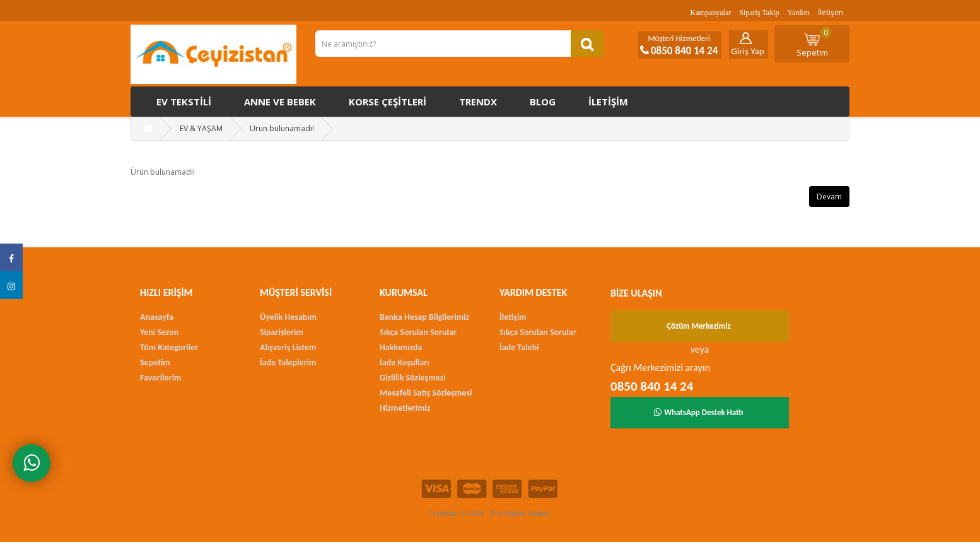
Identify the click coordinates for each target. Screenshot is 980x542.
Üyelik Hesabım (288, 317)
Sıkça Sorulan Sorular (418, 332)
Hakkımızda (401, 347)
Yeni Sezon (159, 332)
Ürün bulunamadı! (282, 128)
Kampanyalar (711, 13)
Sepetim (814, 42)
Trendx (478, 102)
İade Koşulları (405, 362)
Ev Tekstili (184, 102)
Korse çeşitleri (388, 102)
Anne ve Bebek (280, 102)
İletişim (831, 12)
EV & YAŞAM (201, 128)
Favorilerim (160, 378)
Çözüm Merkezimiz (699, 326)
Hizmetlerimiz (405, 408)
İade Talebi (519, 347)
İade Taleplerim (288, 362)
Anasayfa (157, 317)
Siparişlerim (282, 332)
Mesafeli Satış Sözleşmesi (426, 393)
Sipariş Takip (759, 13)
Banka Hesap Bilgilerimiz (424, 317)
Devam (829, 197)
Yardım (799, 13)
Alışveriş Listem (288, 347)
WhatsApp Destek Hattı (699, 412)
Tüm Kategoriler (169, 347)
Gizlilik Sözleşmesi (413, 378)
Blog (543, 102)
